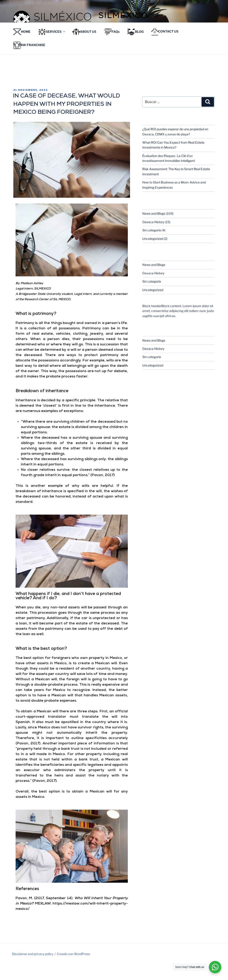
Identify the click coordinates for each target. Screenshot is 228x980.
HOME (22, 47)
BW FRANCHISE (29, 61)
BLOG (135, 47)
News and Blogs (154, 229)
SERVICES (52, 47)
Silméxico (123, 16)
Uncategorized (153, 254)
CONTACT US (165, 47)
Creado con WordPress (73, 969)
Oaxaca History (153, 237)
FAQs (112, 47)
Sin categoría (152, 246)
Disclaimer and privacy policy (33, 969)
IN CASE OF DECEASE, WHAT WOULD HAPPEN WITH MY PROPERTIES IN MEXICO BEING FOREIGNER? (66, 120)
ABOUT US (84, 47)
